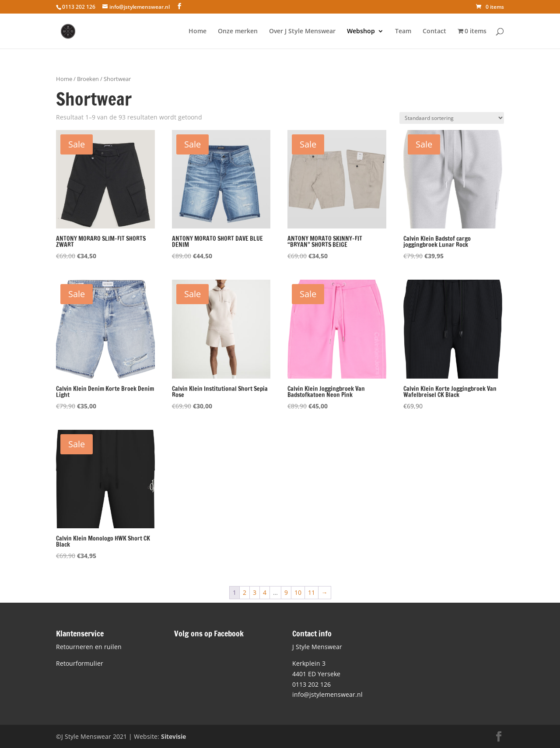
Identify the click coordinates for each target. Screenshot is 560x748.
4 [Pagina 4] (265, 592)
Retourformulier (80, 663)
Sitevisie (173, 736)
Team (403, 32)
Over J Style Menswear (302, 32)
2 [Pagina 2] (245, 592)
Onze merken (238, 32)
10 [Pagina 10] (298, 592)
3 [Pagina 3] (255, 592)
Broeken (88, 79)
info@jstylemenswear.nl (327, 694)
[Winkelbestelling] (452, 118)
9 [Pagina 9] (286, 592)
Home (198, 32)
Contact (434, 32)
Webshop (361, 32)
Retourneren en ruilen (89, 647)
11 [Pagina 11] (311, 592)
